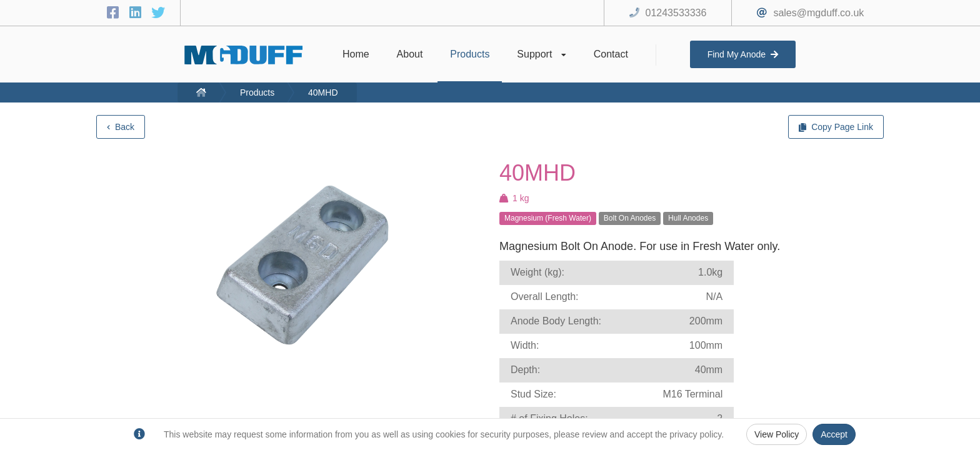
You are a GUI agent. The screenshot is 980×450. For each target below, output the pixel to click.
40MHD (323, 92)
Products (257, 92)
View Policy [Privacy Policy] (777, 434)
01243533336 (676, 13)
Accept (834, 434)
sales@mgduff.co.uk (818, 13)
